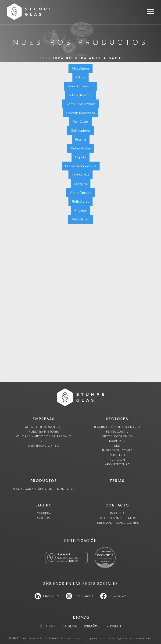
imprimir (117, 513)
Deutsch (48, 626)
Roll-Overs (81, 122)
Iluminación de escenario (117, 427)
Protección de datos (117, 518)
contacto (117, 505)
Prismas (80, 210)
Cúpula (80, 157)
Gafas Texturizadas (81, 104)
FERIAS (117, 481)
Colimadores (81, 131)
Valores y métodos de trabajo (44, 436)
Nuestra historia (44, 432)
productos (44, 481)
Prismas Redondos (81, 113)
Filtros (80, 77)
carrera (44, 513)
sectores (117, 419)
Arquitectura (117, 464)
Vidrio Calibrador (80, 86)
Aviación (117, 460)
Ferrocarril (117, 432)
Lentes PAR (80, 175)
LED (117, 446)
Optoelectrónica (117, 436)
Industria (117, 455)
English (70, 626)
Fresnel (81, 139)
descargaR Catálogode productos (44, 489)
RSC (44, 441)
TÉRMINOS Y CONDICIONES (117, 523)
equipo (44, 505)
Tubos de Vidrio (81, 95)
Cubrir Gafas (81, 148)
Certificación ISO (44, 446)
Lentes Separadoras (81, 166)
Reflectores (80, 202)
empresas (44, 419)
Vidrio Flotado (81, 193)
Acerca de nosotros (44, 427)
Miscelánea (80, 68)
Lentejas (81, 184)
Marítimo (117, 441)
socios (44, 518)
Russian (114, 626)
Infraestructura (117, 450)
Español (92, 626)
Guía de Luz (81, 219)
